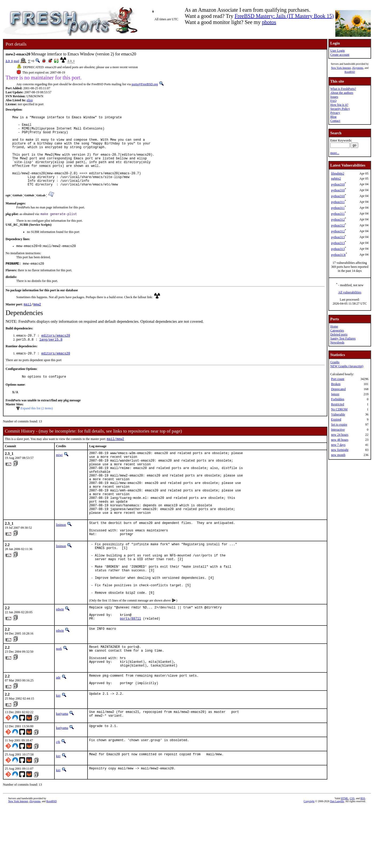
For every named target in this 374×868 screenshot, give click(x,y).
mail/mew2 (115, 460)
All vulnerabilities (350, 292)
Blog (333, 117)
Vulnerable (338, 414)
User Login (337, 51)
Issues (334, 97)
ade (58, 735)
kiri (58, 755)
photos (269, 22)
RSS (363, 859)
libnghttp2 (338, 173)
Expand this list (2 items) (37, 429)
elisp (30, 100)
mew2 (37, 322)
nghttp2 (336, 179)
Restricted (338, 404)
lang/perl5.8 (51, 358)
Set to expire (339, 425)
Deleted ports (339, 334)
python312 (338, 220)
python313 (338, 237)
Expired (336, 419)
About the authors (342, 93)
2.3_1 (9, 61)
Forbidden (338, 399)
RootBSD (350, 72)
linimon (61, 560)
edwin (60, 659)
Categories (337, 330)
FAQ (333, 101)
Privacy (335, 113)
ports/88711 (130, 671)
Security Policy (340, 109)
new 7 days (338, 445)
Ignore (335, 394)
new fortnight (340, 450)
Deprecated (338, 389)
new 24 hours (340, 435)
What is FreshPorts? (343, 89)
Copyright (309, 862)
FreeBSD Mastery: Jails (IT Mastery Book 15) (284, 16)
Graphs (335, 362)
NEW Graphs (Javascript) (347, 366)
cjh (58, 803)
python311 (338, 202)
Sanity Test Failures (343, 338)
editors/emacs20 (56, 354)
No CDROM (339, 409)
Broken (336, 384)
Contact (335, 121)
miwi (59, 477)
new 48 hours (340, 440)
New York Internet (341, 68)
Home (334, 326)
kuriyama (62, 773)
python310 (338, 184)
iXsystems (358, 68)
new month (338, 455)
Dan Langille (337, 862)
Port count (338, 379)
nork (59, 701)
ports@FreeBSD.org (145, 84)
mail (16, 61)
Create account (340, 55)
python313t (338, 255)
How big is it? (339, 105)
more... (335, 153)
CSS (352, 859)
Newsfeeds (337, 342)
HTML (345, 859)
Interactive (338, 430)
